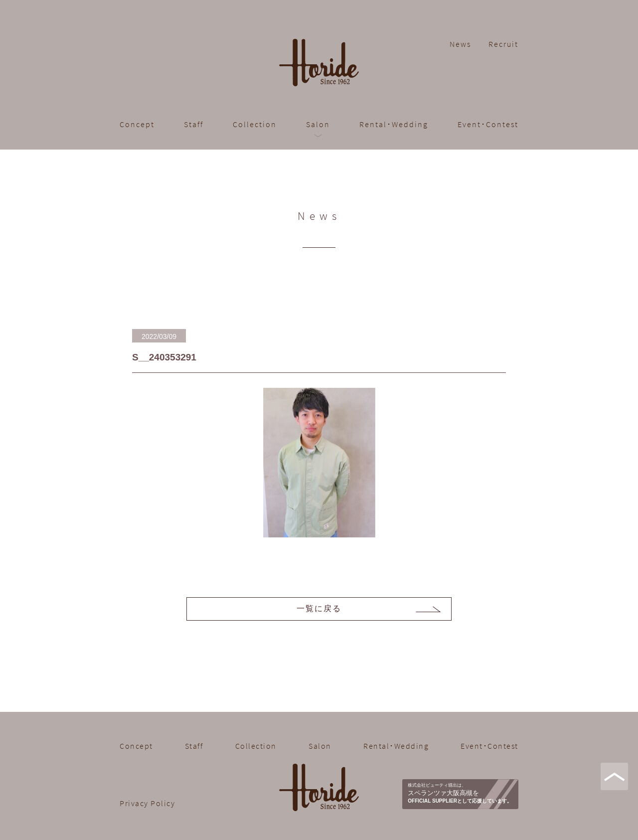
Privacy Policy (147, 803)
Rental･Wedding (394, 124)
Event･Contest (488, 124)
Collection (255, 124)
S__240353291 (164, 357)
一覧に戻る (319, 608)
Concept (137, 124)
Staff (194, 124)
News (460, 44)
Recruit (503, 44)
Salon (318, 124)
